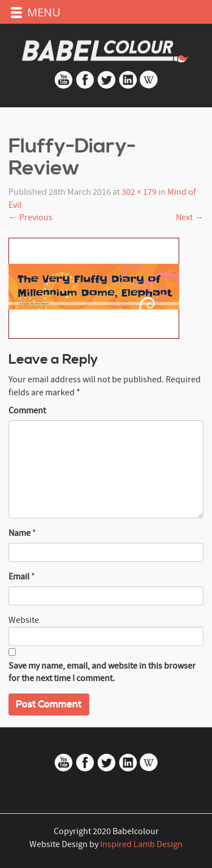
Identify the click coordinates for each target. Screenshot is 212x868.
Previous (31, 217)
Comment (27, 411)
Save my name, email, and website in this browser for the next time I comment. (102, 672)
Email (19, 577)
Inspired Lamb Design (141, 844)
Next (190, 217)
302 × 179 (139, 192)
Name (20, 533)
